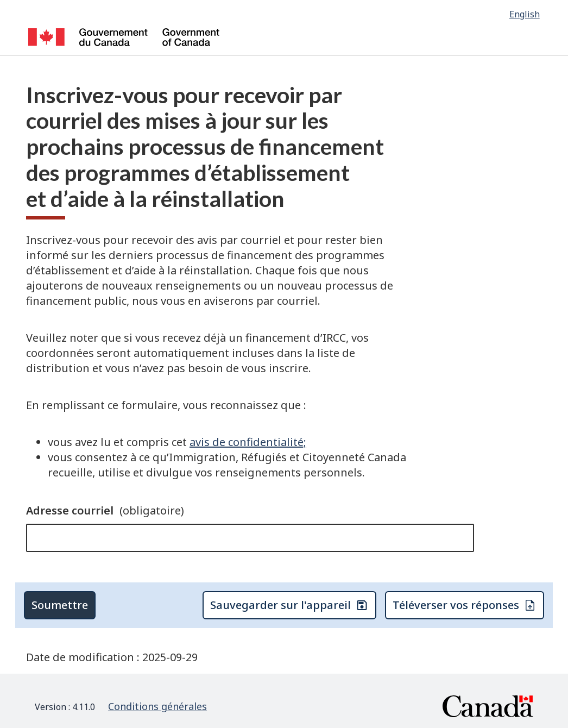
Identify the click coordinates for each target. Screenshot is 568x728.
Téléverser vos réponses (465, 605)
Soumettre (59, 605)
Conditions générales (157, 706)
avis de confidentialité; (248, 442)
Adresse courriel (105, 510)
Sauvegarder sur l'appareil (289, 605)
